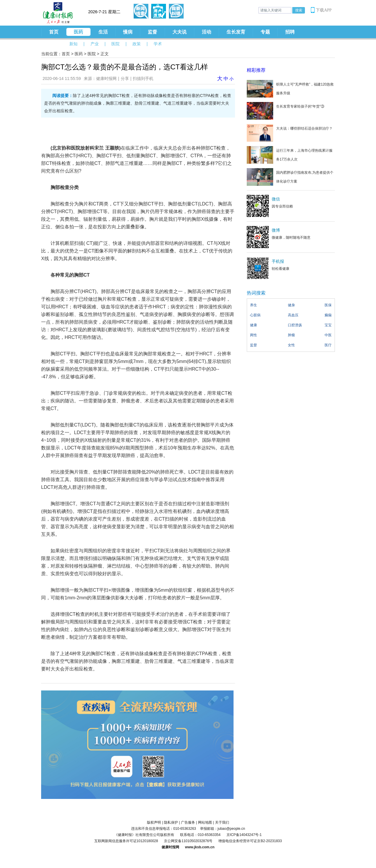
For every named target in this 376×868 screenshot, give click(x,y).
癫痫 (328, 315)
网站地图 (205, 822)
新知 (73, 44)
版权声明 (154, 822)
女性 (291, 345)
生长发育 (236, 32)
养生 (254, 305)
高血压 (293, 315)
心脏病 (255, 315)
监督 (152, 32)
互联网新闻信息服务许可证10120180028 (126, 841)
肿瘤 (291, 335)
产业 (95, 44)
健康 (254, 325)
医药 (78, 32)
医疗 (328, 345)
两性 (254, 335)
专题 (265, 32)
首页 (54, 32)
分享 (125, 78)
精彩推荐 (256, 70)
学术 (158, 44)
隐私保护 (171, 822)
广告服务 (188, 822)
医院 (115, 44)
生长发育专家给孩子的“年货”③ (300, 106)
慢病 (128, 32)
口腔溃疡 (295, 325)
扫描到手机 (143, 78)
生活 (103, 32)
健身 (291, 305)
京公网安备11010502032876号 (188, 841)
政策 (137, 44)
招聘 (290, 32)
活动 (207, 32)
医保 (328, 305)
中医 (328, 335)
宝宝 (328, 325)
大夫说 (179, 32)
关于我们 (222, 822)
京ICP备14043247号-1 (244, 835)
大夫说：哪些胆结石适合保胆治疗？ (304, 128)
